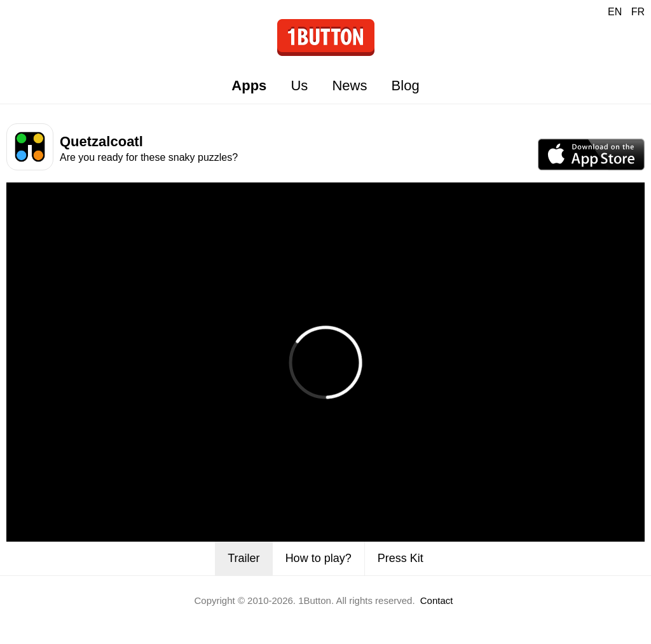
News (349, 86)
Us (299, 86)
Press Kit (401, 558)
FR (638, 12)
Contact (437, 600)
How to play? (319, 558)
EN (615, 12)
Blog (406, 86)
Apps (249, 86)
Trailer (243, 558)
